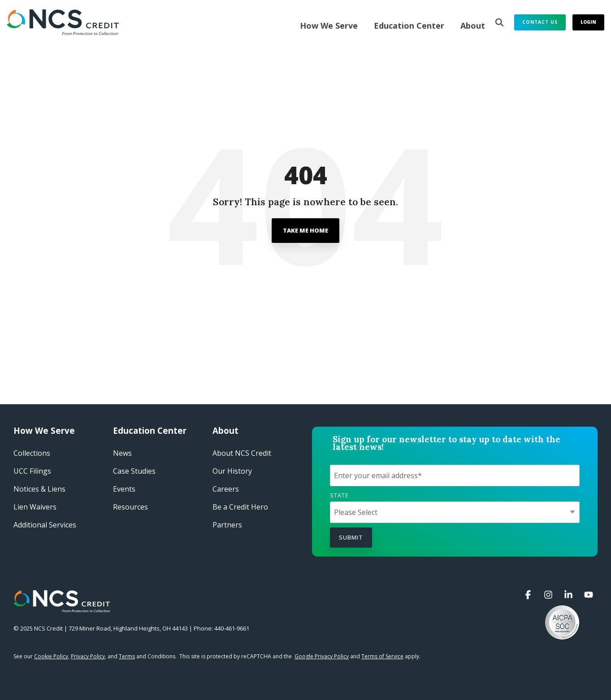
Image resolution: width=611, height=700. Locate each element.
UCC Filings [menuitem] (32, 471)
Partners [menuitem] (227, 525)
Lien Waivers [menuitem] (35, 507)
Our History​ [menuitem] (232, 471)
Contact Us (540, 22)
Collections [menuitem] (32, 453)
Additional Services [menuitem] (45, 525)
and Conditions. (148, 656)
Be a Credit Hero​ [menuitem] (240, 507)
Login (588, 22)
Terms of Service (382, 656)
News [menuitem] (122, 453)
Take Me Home (305, 230)
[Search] (499, 22)
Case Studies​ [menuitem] (134, 471)
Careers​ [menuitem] (226, 489)
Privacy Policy (88, 656)
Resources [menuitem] (130, 507)
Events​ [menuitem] (124, 489)
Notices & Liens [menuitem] (39, 489)
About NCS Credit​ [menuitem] (242, 453)
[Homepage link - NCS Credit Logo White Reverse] (62, 608)
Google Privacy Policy (322, 656)
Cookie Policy (51, 656)
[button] (529, 595)
